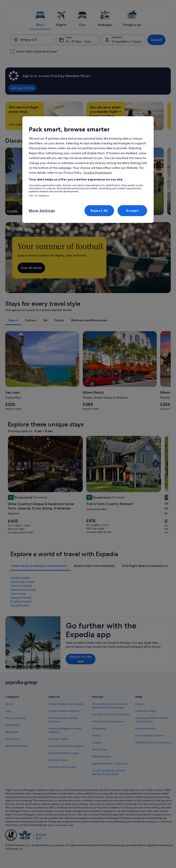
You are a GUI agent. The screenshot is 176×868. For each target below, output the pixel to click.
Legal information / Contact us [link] (110, 764)
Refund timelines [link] (145, 728)
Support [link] (140, 704)
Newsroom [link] (12, 732)
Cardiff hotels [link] (20, 605)
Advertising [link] (12, 739)
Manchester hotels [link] (23, 590)
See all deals (31, 268)
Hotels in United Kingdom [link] (64, 711)
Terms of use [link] (99, 750)
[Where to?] (32, 40)
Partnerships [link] (13, 725)
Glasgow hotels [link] (21, 598)
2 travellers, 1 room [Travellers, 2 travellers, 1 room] (126, 42)
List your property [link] (16, 718)
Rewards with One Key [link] (62, 767)
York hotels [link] (18, 594)
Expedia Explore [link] (58, 760)
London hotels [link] (20, 578)
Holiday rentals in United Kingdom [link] (63, 720)
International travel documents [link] (153, 742)
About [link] (9, 704)
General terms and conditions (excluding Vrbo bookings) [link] (110, 706)
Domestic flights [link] (58, 739)
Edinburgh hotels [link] (22, 582)
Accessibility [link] (99, 728)
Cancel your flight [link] (146, 711)
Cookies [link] (97, 742)
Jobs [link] (8, 711)
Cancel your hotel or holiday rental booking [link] (152, 720)
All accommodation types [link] (64, 753)
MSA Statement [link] (101, 757)
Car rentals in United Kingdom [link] (66, 746)
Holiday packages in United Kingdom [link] (65, 730)
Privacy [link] (96, 735)
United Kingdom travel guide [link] (66, 704)
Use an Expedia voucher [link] (150, 735)
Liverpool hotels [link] (21, 586)
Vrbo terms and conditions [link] (108, 721)
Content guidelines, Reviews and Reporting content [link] (109, 772)
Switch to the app (81, 659)
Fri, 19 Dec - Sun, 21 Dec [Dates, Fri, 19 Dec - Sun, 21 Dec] (82, 42)
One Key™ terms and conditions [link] (111, 714)
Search (156, 40)
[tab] (40, 17)
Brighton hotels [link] (21, 601)
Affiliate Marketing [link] (16, 746)
